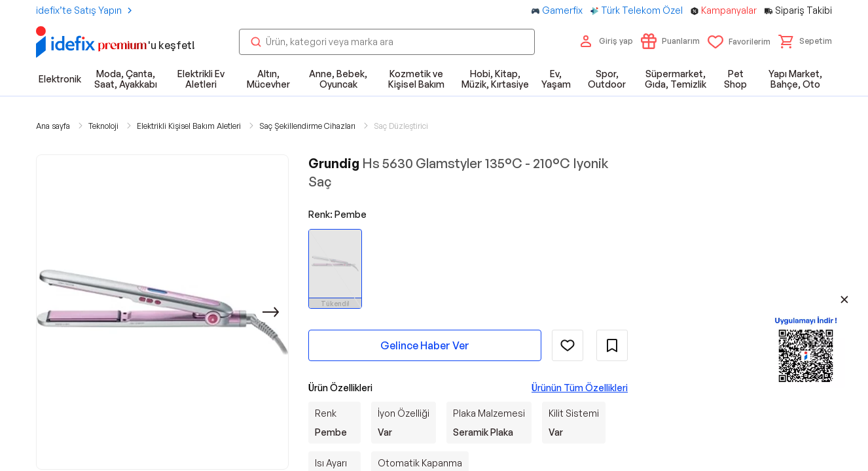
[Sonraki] (271, 312)
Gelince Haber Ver (425, 345)
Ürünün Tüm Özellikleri (580, 388)
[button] (805, 41)
